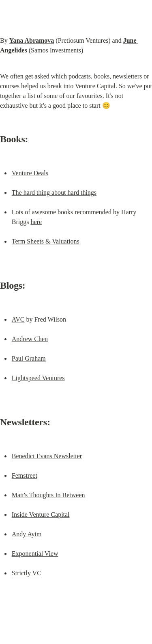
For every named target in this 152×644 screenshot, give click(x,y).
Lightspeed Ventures (38, 378)
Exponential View (35, 554)
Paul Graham (29, 358)
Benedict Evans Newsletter (47, 456)
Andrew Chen (30, 339)
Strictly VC (27, 573)
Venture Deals (30, 173)
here (36, 222)
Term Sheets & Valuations (46, 241)
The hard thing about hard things (54, 193)
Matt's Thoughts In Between (48, 495)
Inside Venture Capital (41, 515)
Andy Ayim (27, 534)
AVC (18, 319)
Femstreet (25, 475)
